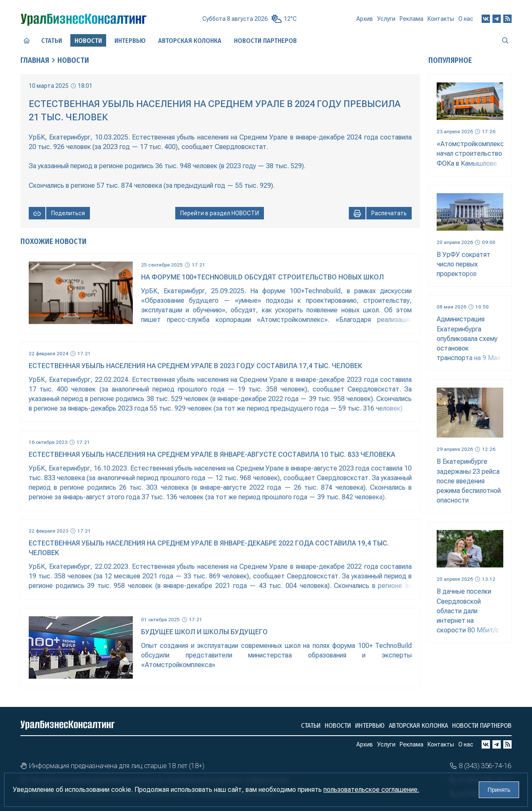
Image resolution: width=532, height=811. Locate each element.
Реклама (411, 19)
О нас (466, 19)
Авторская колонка (190, 41)
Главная (35, 60)
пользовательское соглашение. (371, 790)
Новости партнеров (265, 41)
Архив (365, 19)
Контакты (441, 19)
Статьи (52, 41)
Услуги (386, 19)
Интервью (130, 41)
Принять (499, 790)
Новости (73, 60)
